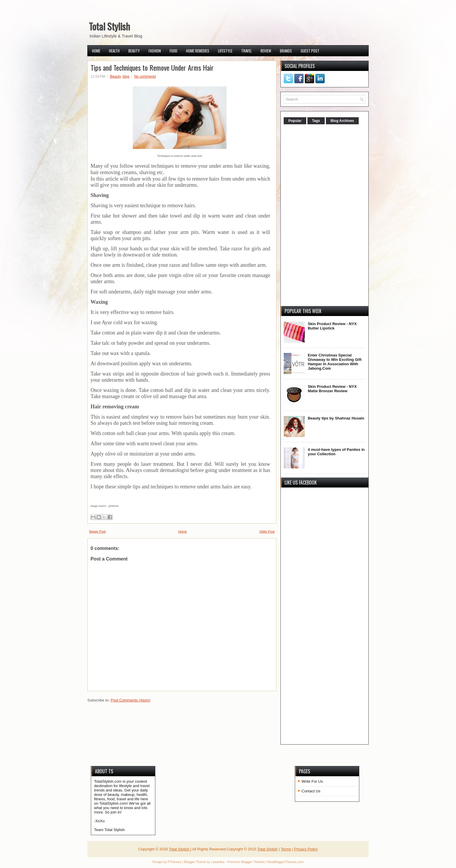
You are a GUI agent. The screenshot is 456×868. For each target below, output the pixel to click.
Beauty (134, 51)
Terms (286, 849)
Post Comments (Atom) (131, 700)
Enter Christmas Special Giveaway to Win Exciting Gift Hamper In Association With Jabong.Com (335, 362)
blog (126, 77)
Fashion (155, 51)
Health (114, 51)
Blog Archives (342, 121)
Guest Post (310, 51)
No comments (145, 77)
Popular (295, 121)
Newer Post (97, 531)
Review (266, 51)
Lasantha (218, 862)
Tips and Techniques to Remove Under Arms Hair (152, 67)
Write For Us (312, 781)
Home (96, 51)
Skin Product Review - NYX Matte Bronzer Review (332, 389)
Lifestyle (225, 51)
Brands (286, 51)
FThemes (174, 862)
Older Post (267, 531)
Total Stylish (109, 26)
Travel (246, 51)
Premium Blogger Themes (246, 862)
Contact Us (311, 791)
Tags (316, 121)
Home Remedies (198, 51)
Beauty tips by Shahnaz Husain (336, 418)
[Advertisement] (328, 216)
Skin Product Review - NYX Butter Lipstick (332, 326)
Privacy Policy (306, 849)
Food (173, 51)
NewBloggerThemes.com (285, 862)
